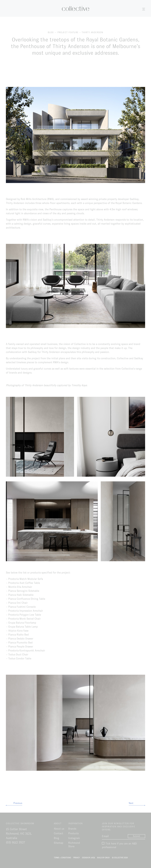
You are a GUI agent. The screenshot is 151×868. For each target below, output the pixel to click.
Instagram (74, 838)
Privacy (76, 858)
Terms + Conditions (62, 858)
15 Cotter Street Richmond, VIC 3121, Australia (19, 834)
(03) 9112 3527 (15, 842)
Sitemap (59, 843)
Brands (72, 829)
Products (73, 833)
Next (131, 803)
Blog (56, 838)
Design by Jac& (88, 858)
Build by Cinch (103, 858)
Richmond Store (74, 845)
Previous (18, 803)
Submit (136, 836)
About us (59, 829)
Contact (58, 833)
